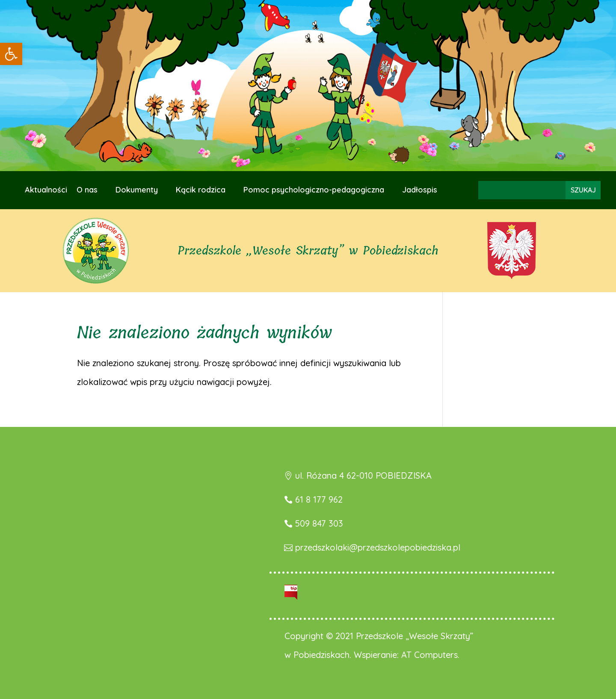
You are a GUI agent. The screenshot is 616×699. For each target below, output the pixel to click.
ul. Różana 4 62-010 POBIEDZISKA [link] (363, 475)
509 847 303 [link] (319, 523)
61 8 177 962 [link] (319, 499)
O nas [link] (87, 191)
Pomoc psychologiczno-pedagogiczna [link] (314, 191)
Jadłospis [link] (420, 191)
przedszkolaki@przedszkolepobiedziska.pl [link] (378, 547)
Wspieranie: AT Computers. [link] (407, 655)
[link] (11, 54)
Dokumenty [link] (137, 191)
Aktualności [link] (46, 191)
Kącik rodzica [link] (201, 191)
